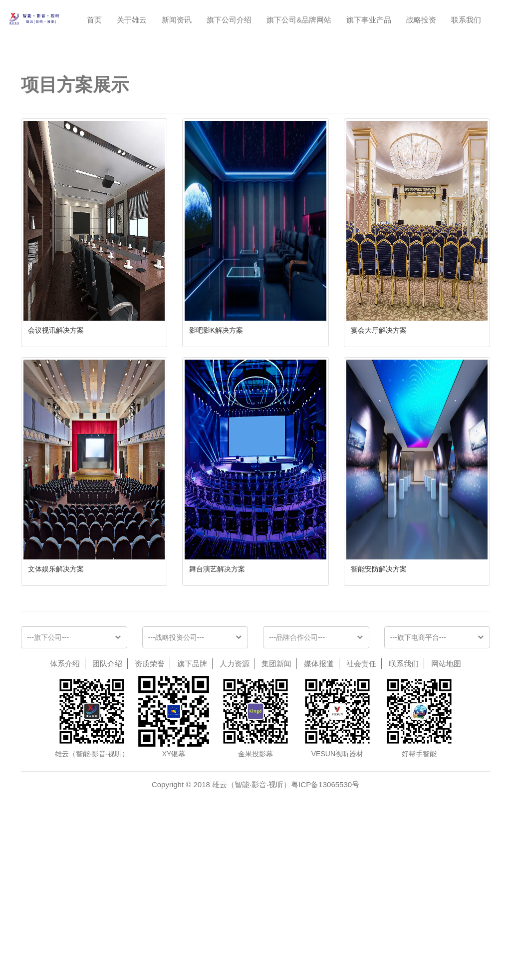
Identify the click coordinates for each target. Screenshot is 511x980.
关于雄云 (132, 20)
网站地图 (446, 806)
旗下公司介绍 (229, 20)
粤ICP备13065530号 (325, 927)
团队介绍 (107, 806)
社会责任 (361, 806)
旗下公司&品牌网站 (299, 20)
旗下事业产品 (369, 20)
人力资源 (235, 806)
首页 (94, 20)
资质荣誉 (150, 806)
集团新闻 (276, 806)
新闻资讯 (177, 20)
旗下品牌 (192, 806)
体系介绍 (65, 806)
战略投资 (421, 20)
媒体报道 (319, 806)
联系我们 (466, 20)
